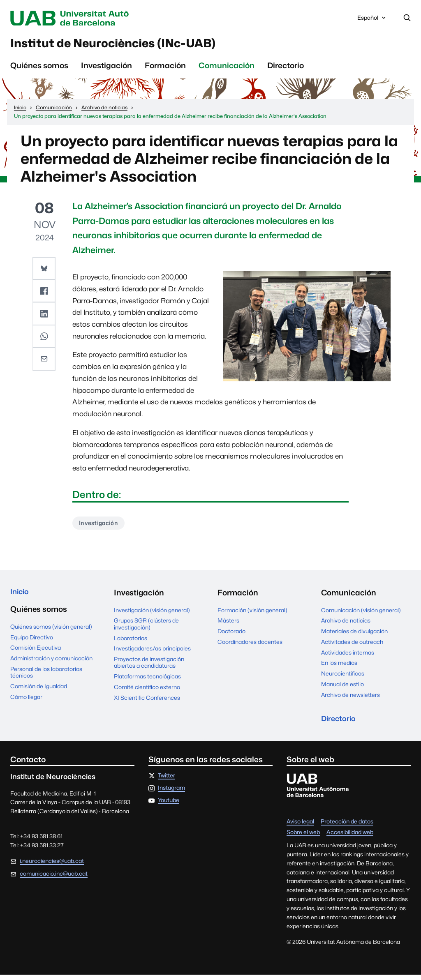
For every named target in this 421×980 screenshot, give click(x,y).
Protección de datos (347, 827)
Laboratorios (131, 642)
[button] (44, 271)
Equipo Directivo (32, 643)
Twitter (167, 781)
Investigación (106, 69)
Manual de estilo (342, 688)
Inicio (21, 597)
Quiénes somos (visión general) (51, 632)
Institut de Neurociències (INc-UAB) (131, 45)
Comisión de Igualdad (39, 692)
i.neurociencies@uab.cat (52, 866)
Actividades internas (348, 657)
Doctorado (231, 635)
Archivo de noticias (346, 625)
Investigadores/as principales (152, 653)
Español (372, 20)
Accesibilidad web (350, 838)
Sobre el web (303, 838)
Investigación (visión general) (152, 614)
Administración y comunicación (51, 664)
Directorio (286, 69)
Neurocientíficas (343, 678)
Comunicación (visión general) (361, 614)
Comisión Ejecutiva (36, 653)
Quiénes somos (39, 69)
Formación (165, 69)
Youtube (169, 806)
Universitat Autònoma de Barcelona (83, 18)
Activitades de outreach (352, 646)
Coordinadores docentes (250, 646)
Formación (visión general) (252, 614)
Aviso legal (300, 827)
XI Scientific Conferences (147, 702)
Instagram (171, 793)
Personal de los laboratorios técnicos (46, 678)
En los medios (339, 667)
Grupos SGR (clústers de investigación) (146, 628)
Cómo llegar (26, 702)
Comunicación (227, 69)
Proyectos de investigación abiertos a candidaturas (149, 666)
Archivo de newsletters (350, 699)
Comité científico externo (147, 691)
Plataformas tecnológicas (147, 680)
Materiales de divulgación (354, 635)
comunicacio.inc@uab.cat (54, 879)
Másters (228, 625)
